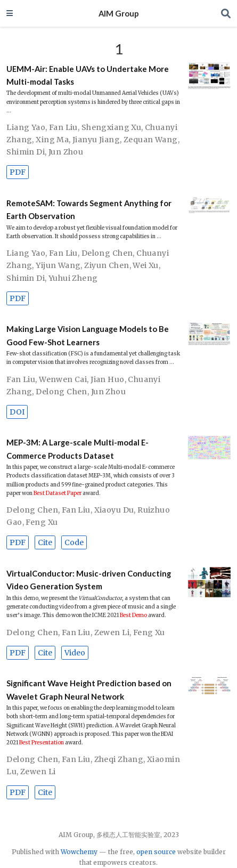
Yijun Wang (58, 265)
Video (75, 653)
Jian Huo (107, 379)
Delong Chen (107, 253)
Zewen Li (112, 632)
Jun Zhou (66, 152)
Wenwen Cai (63, 379)
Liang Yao (26, 127)
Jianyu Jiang (96, 140)
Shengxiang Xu (111, 127)
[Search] (226, 14)
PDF (18, 172)
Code (74, 542)
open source (156, 852)
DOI (17, 412)
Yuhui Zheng (73, 278)
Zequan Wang (151, 140)
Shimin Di (26, 152)
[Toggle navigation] (10, 13)
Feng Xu (42, 522)
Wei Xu (146, 265)
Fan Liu (63, 127)
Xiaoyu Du (114, 510)
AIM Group (119, 13)
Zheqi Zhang (119, 759)
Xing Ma (52, 140)
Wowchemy (79, 852)
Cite (45, 542)
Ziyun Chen (107, 265)
